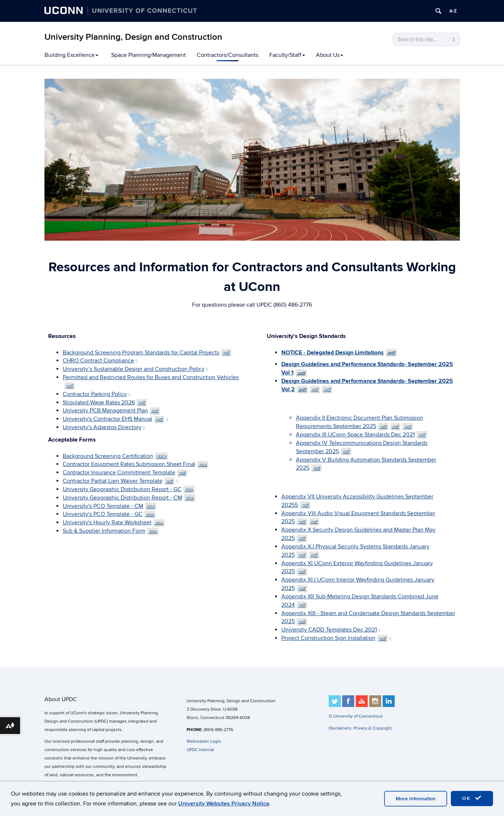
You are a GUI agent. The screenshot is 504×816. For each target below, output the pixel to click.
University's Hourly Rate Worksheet (114, 522)
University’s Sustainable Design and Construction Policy (135, 369)
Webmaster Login (204, 742)
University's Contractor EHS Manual (116, 419)
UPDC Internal (200, 750)
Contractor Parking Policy (97, 394)
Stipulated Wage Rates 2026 (105, 403)
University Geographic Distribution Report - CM (129, 498)
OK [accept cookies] (472, 798)
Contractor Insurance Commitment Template (125, 473)
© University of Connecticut (356, 716)
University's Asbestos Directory (104, 427)
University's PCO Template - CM (110, 506)
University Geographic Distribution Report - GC (129, 489)
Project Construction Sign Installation (336, 638)
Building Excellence (71, 55)
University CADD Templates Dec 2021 (331, 630)
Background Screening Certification (116, 456)
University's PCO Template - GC (109, 514)
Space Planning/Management (149, 55)
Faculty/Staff (287, 55)
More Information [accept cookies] (416, 799)
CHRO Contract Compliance (100, 361)
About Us (330, 55)
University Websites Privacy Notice (224, 804)
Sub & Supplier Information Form (111, 531)
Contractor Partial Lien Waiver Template (121, 481)
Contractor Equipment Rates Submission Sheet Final (136, 464)
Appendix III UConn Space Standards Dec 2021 (362, 435)
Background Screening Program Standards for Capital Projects (147, 353)
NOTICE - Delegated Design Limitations (339, 353)
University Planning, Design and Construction (133, 37)
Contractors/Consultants (228, 55)
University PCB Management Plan (112, 411)
